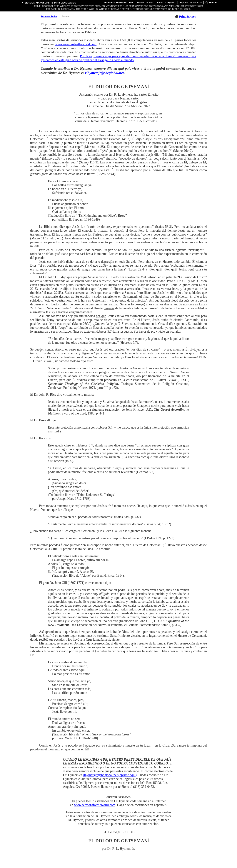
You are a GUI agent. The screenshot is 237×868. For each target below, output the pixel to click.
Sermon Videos (145, 2)
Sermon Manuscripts (39, 3)
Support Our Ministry (191, 2)
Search (211, 2)
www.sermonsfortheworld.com (76, 44)
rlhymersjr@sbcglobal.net (105, 73)
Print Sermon (188, 17)
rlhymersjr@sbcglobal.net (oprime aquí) (110, 775)
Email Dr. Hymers (166, 2)
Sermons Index (49, 17)
